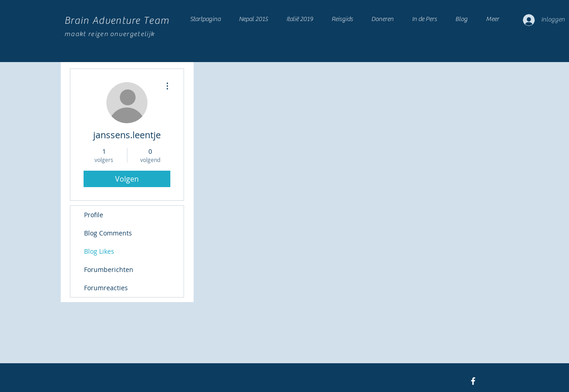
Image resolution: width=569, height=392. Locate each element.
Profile (94, 215)
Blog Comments (108, 233)
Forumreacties (106, 288)
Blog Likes (99, 251)
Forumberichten (109, 269)
